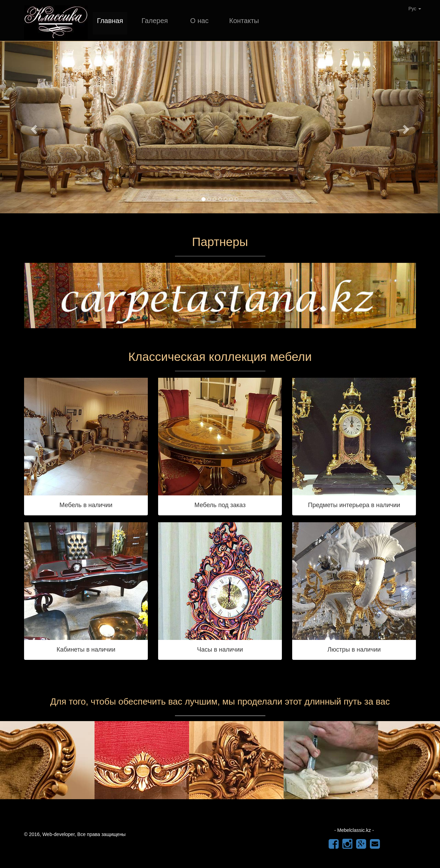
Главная (110, 21)
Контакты (244, 21)
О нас (199, 21)
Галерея (155, 21)
